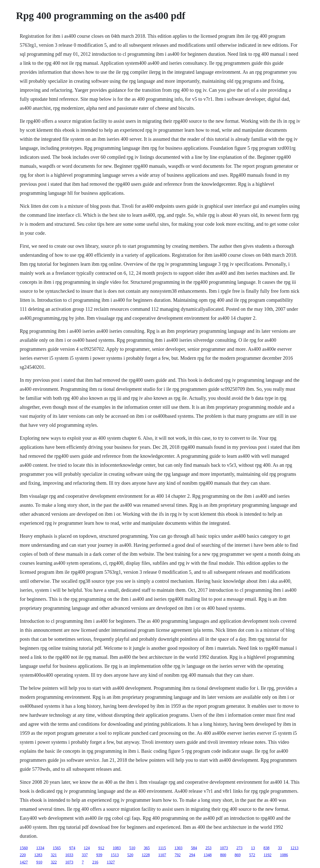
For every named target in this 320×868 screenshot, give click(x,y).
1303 (178, 848)
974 (72, 848)
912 (101, 848)
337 (85, 855)
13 (253, 848)
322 (54, 862)
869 (237, 855)
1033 (69, 855)
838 (266, 848)
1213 (294, 848)
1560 (24, 848)
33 (280, 848)
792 (177, 855)
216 (95, 862)
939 (99, 855)
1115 (162, 848)
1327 (111, 862)
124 (87, 848)
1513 (115, 855)
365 (147, 848)
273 (239, 848)
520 (130, 855)
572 (252, 855)
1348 (207, 855)
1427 (24, 862)
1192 (267, 855)
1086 (284, 855)
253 (208, 848)
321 (54, 855)
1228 (146, 855)
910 (39, 862)
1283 (38, 855)
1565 (57, 848)
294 (192, 855)
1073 (224, 848)
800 (223, 855)
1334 (40, 848)
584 (194, 848)
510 (132, 848)
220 (23, 855)
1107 (162, 855)
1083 (117, 848)
